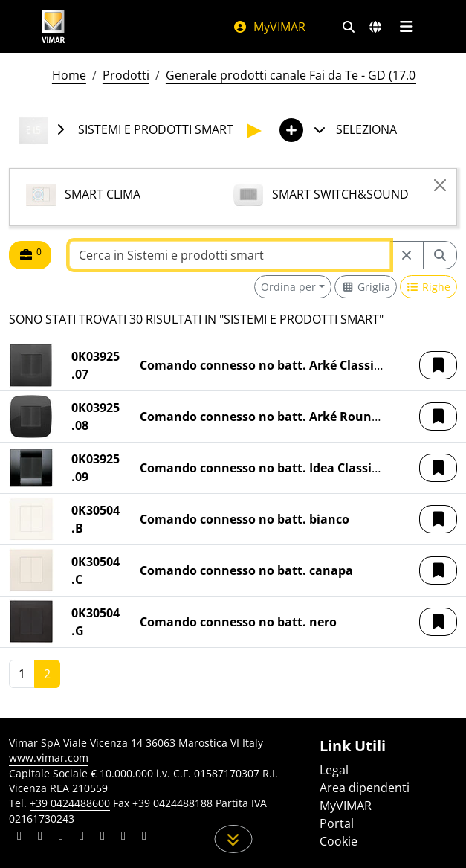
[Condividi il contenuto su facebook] (40, 838)
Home (69, 75)
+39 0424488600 (70, 803)
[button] (438, 365)
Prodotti (126, 75)
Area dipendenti (365, 788)
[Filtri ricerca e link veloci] (349, 27)
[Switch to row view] (429, 287)
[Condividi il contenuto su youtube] (103, 838)
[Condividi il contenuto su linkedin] (19, 838)
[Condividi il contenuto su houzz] (123, 838)
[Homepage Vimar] (54, 26)
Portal (337, 823)
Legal (334, 770)
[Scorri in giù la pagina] (233, 839)
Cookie (339, 841)
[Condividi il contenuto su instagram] (82, 838)
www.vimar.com (49, 758)
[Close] (440, 185)
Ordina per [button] (288, 287)
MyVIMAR (269, 27)
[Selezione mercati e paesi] (375, 27)
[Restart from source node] (407, 255)
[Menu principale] (407, 27)
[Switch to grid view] (366, 287)
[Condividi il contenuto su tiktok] (144, 838)
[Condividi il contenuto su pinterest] (61, 838)
